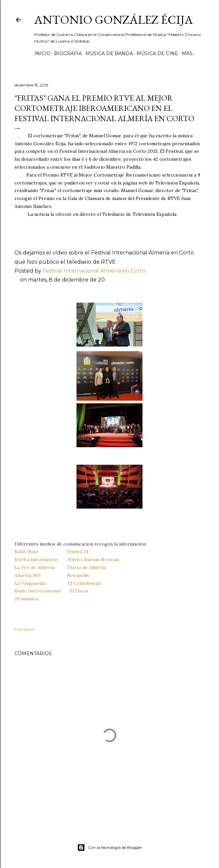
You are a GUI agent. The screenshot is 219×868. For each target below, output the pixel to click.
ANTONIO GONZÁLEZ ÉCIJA (114, 20)
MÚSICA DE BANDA (109, 53)
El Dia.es (79, 591)
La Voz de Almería (34, 567)
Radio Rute (26, 551)
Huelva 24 (78, 551)
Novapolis (78, 575)
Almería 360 (28, 575)
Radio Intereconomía (37, 591)
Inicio (42, 53)
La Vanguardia (30, 583)
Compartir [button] (25, 629)
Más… (189, 53)
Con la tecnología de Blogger (110, 848)
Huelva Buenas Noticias (94, 559)
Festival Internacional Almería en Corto (94, 271)
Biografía (68, 53)
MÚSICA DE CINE (157, 53)
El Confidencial (84, 583)
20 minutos (27, 599)
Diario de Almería (87, 567)
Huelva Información (36, 559)
